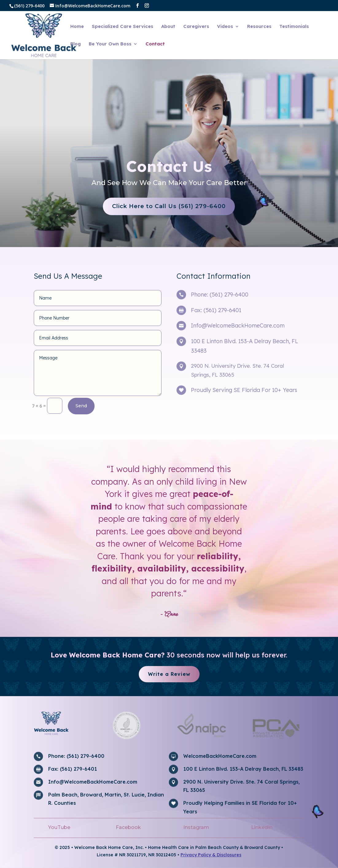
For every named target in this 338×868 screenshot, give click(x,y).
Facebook (128, 827)
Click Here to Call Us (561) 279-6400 (154, 206)
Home (77, 27)
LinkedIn (262, 827)
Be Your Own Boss (110, 44)
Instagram (196, 827)
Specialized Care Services (122, 27)
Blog (76, 44)
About (168, 27)
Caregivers (196, 27)
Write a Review (169, 674)
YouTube (59, 827)
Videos (225, 27)
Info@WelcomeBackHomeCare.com (238, 325)
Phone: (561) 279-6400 (220, 294)
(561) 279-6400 (29, 6)
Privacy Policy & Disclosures (211, 855)
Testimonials (294, 27)
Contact (155, 44)
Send (81, 406)
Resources (259, 27)
